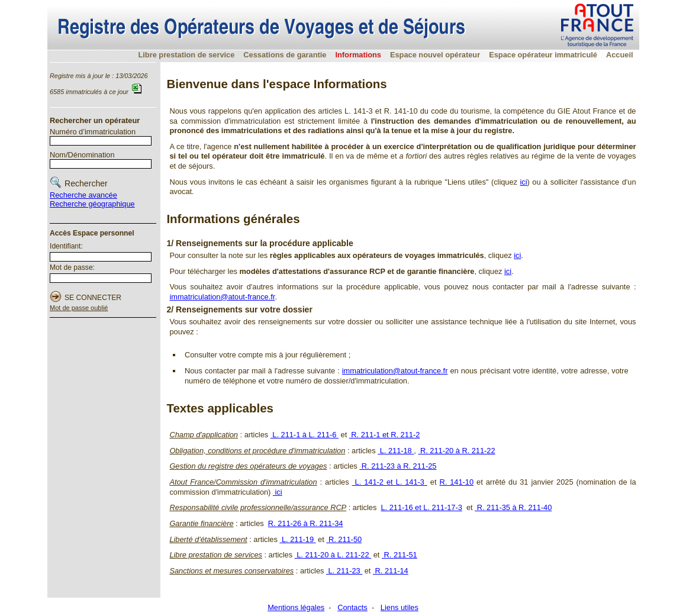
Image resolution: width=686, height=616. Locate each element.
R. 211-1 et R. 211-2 (385, 435)
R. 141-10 (456, 482)
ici (524, 182)
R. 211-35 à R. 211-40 (513, 507)
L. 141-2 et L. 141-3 (390, 482)
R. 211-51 (400, 555)
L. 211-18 (396, 451)
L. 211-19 (297, 539)
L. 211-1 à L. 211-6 (305, 435)
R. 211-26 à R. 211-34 (306, 523)
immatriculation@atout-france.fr (222, 297)
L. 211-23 (344, 571)
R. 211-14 (391, 571)
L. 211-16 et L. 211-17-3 (421, 507)
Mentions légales (296, 607)
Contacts (352, 607)
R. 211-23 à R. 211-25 (398, 466)
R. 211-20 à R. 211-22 (456, 451)
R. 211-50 (344, 539)
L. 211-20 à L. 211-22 (333, 555)
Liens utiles (400, 607)
